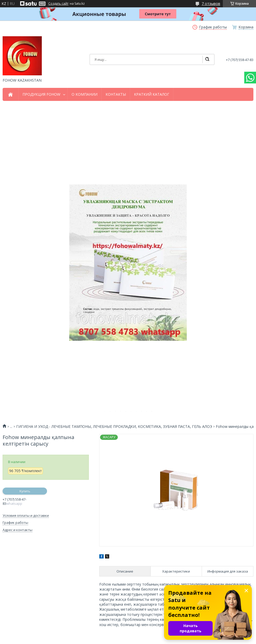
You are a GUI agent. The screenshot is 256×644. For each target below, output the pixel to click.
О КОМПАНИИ (85, 94)
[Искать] (207, 59)
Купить (25, 491)
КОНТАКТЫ (116, 94)
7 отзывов (211, 4)
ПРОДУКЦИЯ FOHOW (41, 94)
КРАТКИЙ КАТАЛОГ (152, 94)
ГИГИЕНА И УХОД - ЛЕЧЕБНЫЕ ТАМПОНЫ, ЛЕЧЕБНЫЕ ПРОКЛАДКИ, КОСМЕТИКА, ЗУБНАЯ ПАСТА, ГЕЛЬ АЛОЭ (114, 427)
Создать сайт (58, 4)
